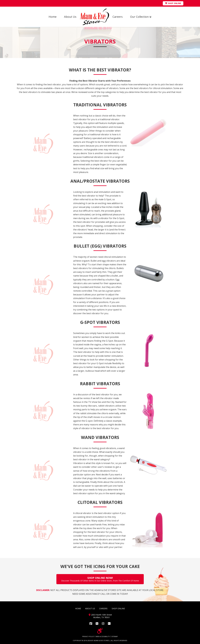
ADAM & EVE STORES (101, 640)
